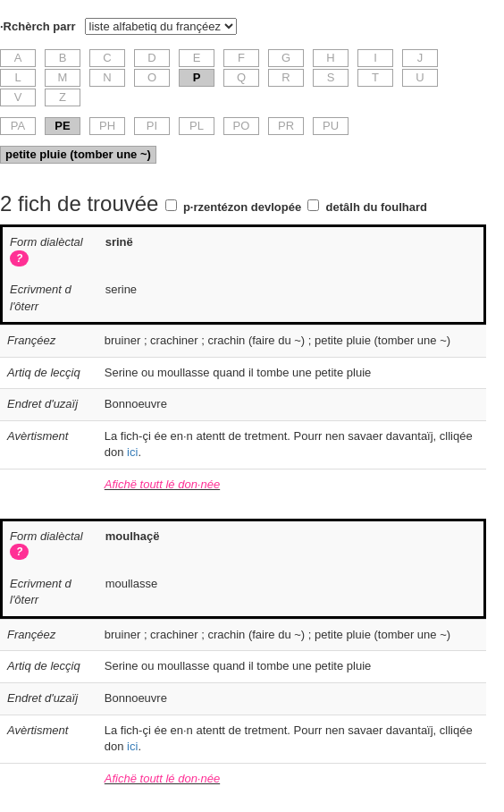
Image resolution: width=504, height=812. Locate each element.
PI (152, 126)
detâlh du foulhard (377, 207)
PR (286, 126)
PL (197, 126)
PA (18, 126)
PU (331, 126)
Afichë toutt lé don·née (162, 484)
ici (132, 452)
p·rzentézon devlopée (242, 207)
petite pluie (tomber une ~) (78, 154)
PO (242, 126)
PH (107, 126)
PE (62, 126)
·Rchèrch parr (38, 26)
